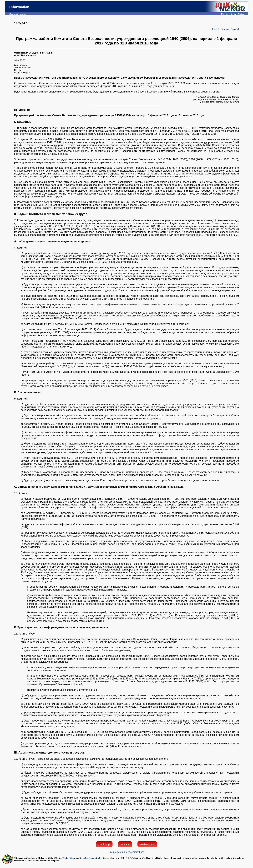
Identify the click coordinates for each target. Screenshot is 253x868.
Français (225, 29)
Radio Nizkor (147, 844)
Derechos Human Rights (91, 858)
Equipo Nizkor (69, 858)
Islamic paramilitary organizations (126, 852)
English (216, 29)
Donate (125, 844)
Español (235, 29)
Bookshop (104, 844)
